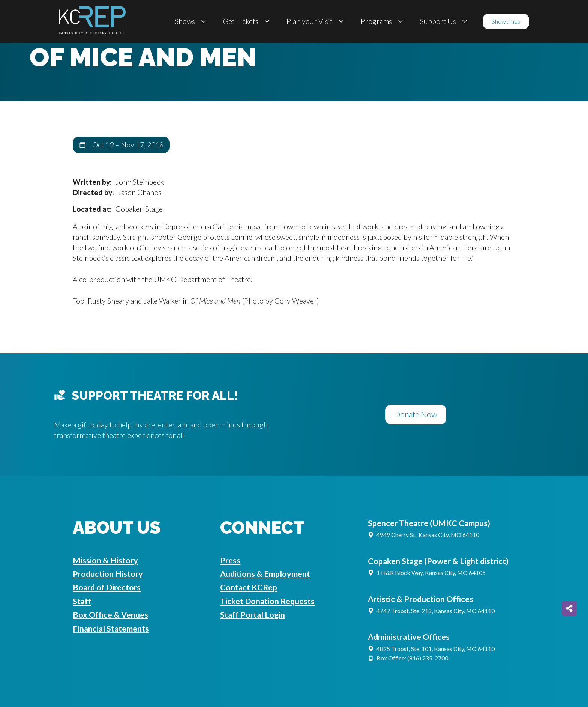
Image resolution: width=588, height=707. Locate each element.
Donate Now (416, 414)
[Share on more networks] (569, 608)
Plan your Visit (316, 21)
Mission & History (105, 560)
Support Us (445, 21)
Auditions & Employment (265, 574)
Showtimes (506, 21)
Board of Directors (107, 587)
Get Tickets (247, 21)
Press (230, 560)
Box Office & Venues (110, 615)
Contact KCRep (249, 587)
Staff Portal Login (253, 615)
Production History (108, 574)
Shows (191, 21)
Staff (82, 601)
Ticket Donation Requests (267, 601)
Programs (383, 21)
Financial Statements (111, 629)
